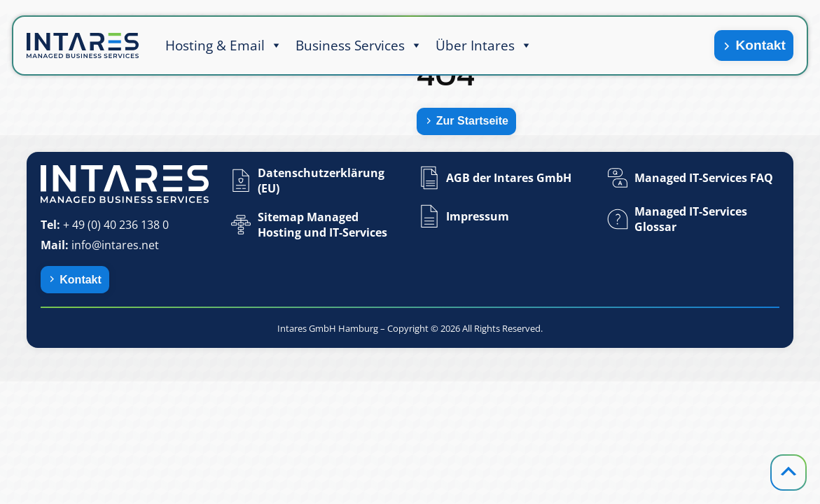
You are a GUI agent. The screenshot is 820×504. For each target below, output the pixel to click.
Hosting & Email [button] (224, 45)
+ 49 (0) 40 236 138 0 (116, 225)
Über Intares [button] (484, 45)
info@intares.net (115, 245)
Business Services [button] (359, 45)
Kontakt (760, 45)
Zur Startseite (472, 121)
